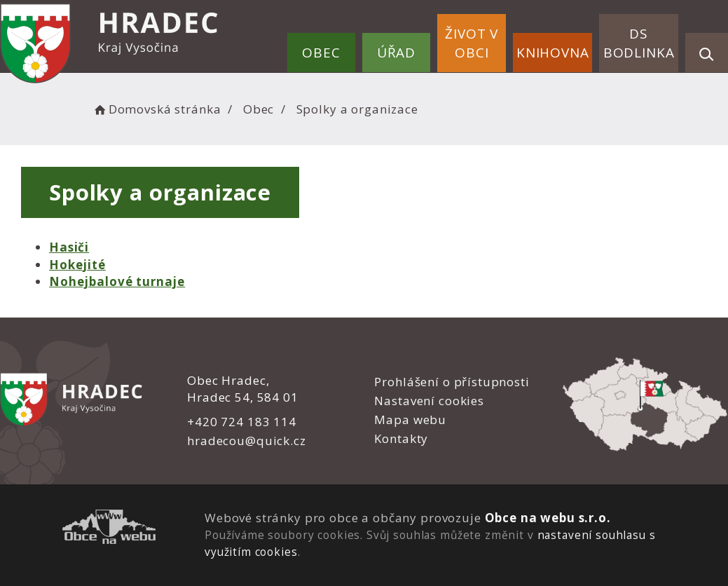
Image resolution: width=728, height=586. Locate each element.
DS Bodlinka (639, 43)
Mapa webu (410, 420)
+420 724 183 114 (242, 422)
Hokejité (77, 265)
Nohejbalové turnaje (117, 281)
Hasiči (69, 247)
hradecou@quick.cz (246, 441)
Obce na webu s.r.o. (547, 518)
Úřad (396, 53)
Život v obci (472, 43)
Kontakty (401, 438)
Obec (321, 53)
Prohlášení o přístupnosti (452, 382)
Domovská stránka (156, 109)
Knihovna (553, 53)
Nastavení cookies (429, 401)
